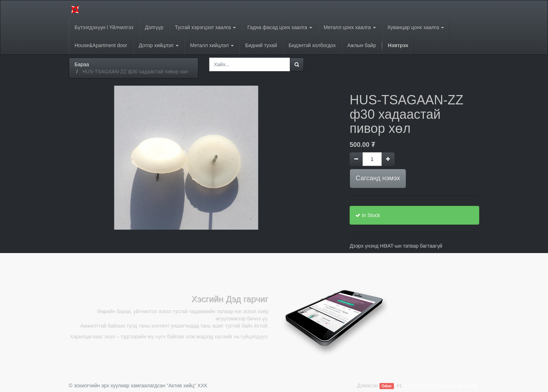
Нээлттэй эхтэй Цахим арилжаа (441, 386)
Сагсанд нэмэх (378, 178)
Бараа (82, 64)
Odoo (387, 386)
